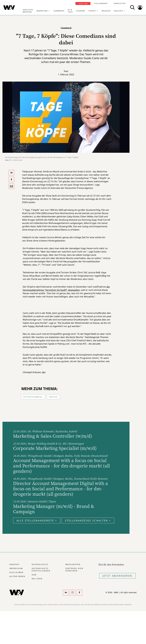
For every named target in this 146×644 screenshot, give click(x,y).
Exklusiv (119, 11)
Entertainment (33, 397)
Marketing (42, 11)
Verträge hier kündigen (74, 570)
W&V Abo (84, 4)
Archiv (53, 397)
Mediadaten (73, 564)
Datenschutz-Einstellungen (41, 570)
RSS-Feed (37, 579)
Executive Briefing (28, 11)
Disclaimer (16, 572)
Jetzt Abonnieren (117, 576)
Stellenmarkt (101, 3)
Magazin (106, 11)
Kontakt (15, 564)
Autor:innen (17, 576)
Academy (81, 11)
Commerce (59, 11)
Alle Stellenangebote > (37, 520)
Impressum (16, 568)
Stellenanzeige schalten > (88, 520)
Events (92, 11)
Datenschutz (40, 564)
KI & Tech (70, 11)
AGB (34, 575)
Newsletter (120, 3)
